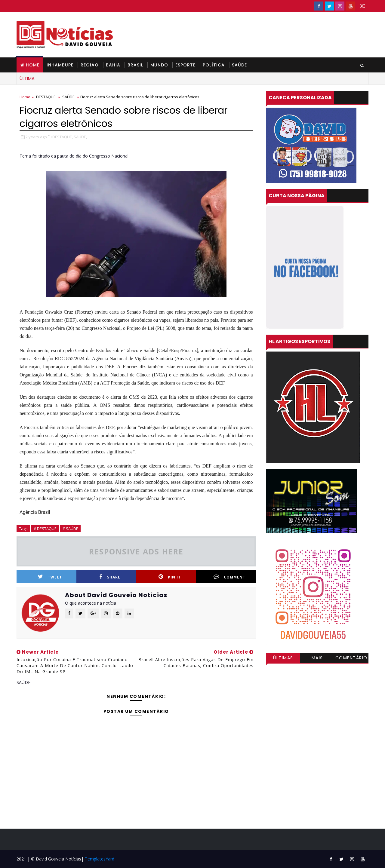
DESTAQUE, (63, 137)
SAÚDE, (80, 137)
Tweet (50, 577)
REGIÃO (90, 65)
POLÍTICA (214, 65)
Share (110, 577)
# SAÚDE (70, 529)
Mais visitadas (317, 659)
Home (33, 65)
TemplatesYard (100, 859)
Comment (229, 577)
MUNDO (159, 65)
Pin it (170, 577)
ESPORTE (185, 65)
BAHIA (113, 65)
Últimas (283, 658)
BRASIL (135, 65)
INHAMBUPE (60, 65)
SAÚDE (239, 65)
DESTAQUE (46, 97)
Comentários (351, 659)
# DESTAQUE (45, 529)
